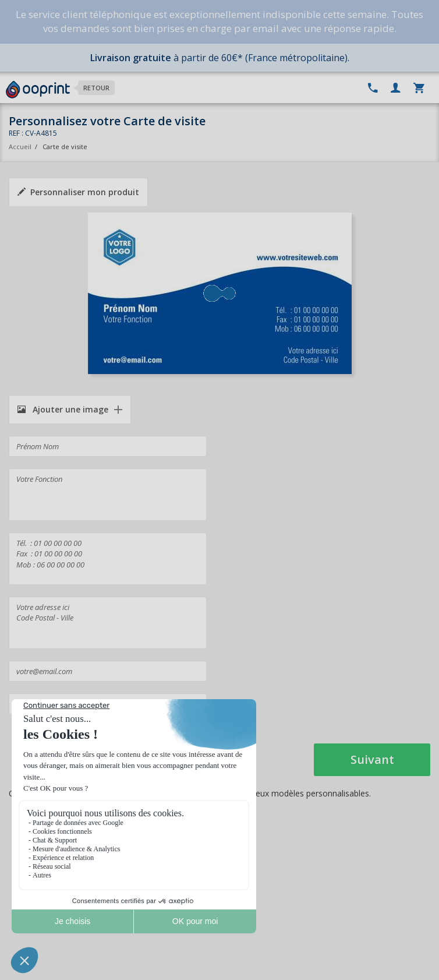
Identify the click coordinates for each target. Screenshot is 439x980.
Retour (96, 88)
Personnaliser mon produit (78, 192)
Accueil (20, 147)
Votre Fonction (108, 495)
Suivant (372, 759)
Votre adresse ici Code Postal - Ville (108, 623)
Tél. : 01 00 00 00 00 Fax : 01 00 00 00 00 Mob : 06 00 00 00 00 (108, 559)
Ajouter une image (63, 409)
